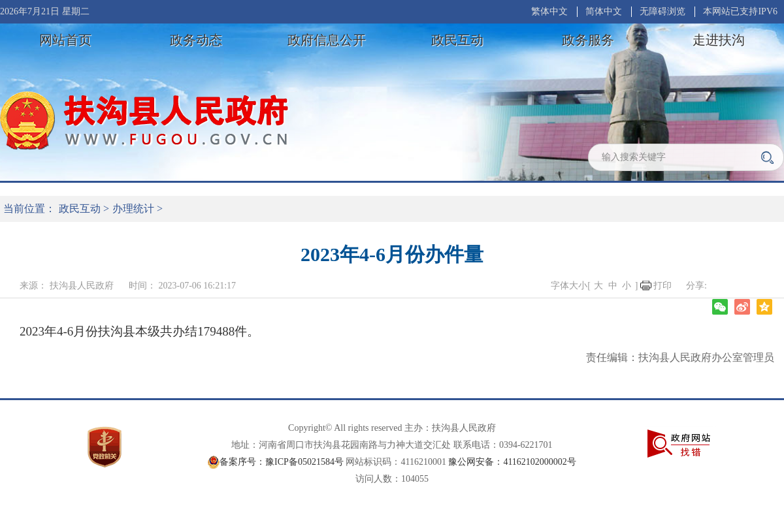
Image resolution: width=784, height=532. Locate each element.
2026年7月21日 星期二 (45, 11)
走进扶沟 (719, 40)
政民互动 (457, 40)
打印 (662, 286)
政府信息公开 (327, 40)
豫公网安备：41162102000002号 (512, 462)
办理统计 (133, 209)
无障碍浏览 (662, 11)
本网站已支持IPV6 (740, 11)
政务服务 (588, 40)
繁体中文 (549, 11)
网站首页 (65, 40)
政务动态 (196, 40)
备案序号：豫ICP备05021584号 (282, 462)
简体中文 (604, 11)
